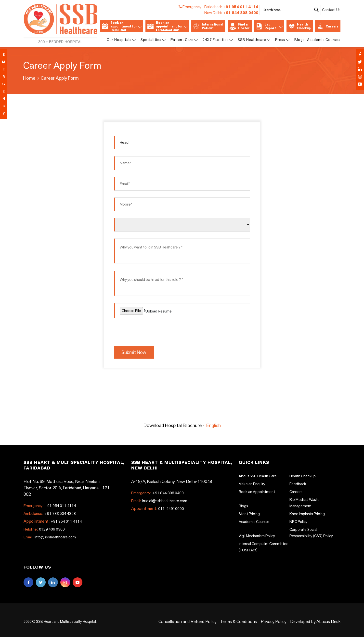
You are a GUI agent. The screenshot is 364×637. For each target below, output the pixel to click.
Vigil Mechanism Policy (257, 536)
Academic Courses (324, 40)
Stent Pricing (249, 514)
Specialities (153, 40)
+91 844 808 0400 (231, 13)
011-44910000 (171, 509)
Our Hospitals (121, 40)
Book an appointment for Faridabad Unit (167, 26)
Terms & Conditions (239, 621)
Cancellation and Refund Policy (187, 621)
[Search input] (287, 10)
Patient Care (184, 40)
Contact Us (331, 10)
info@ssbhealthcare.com (50, 537)
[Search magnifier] (316, 10)
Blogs (299, 40)
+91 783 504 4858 (50, 513)
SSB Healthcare (254, 40)
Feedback (298, 484)
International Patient (208, 26)
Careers (328, 26)
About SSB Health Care (258, 476)
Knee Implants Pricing (307, 514)
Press (282, 40)
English (214, 425)
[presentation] (151, 331)
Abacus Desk (328, 621)
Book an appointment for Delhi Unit (121, 26)
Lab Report (269, 26)
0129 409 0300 (44, 529)
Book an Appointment (257, 492)
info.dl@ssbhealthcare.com (159, 501)
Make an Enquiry (252, 484)
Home (29, 78)
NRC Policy (298, 522)
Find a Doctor (240, 26)
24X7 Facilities (217, 40)
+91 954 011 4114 (231, 7)
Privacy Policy (273, 621)
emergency (4, 84)
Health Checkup (300, 26)
